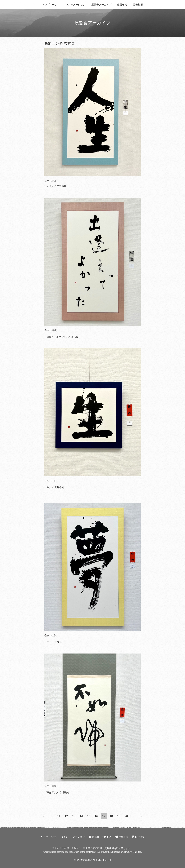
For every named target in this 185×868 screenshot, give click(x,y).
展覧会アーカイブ (101, 5)
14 (81, 816)
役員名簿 (122, 5)
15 (89, 816)
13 (74, 816)
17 (104, 816)
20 (126, 816)
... (51, 816)
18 (111, 816)
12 (66, 816)
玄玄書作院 (86, 860)
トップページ (50, 5)
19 (119, 816)
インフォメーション (74, 5)
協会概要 (138, 5)
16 (96, 816)
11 (59, 816)
